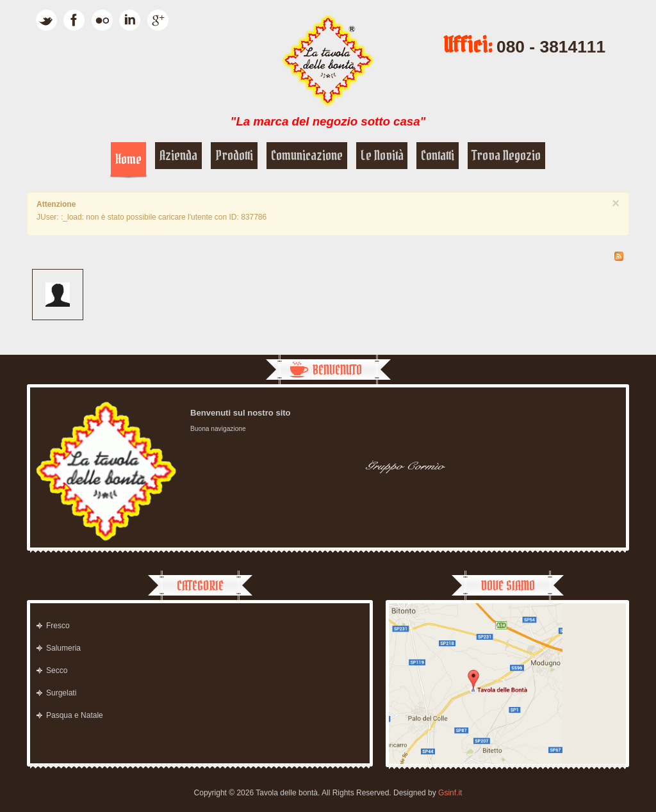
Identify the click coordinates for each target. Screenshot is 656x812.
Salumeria (63, 648)
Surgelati (61, 693)
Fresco (58, 626)
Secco (57, 670)
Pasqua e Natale (75, 715)
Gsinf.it (450, 793)
